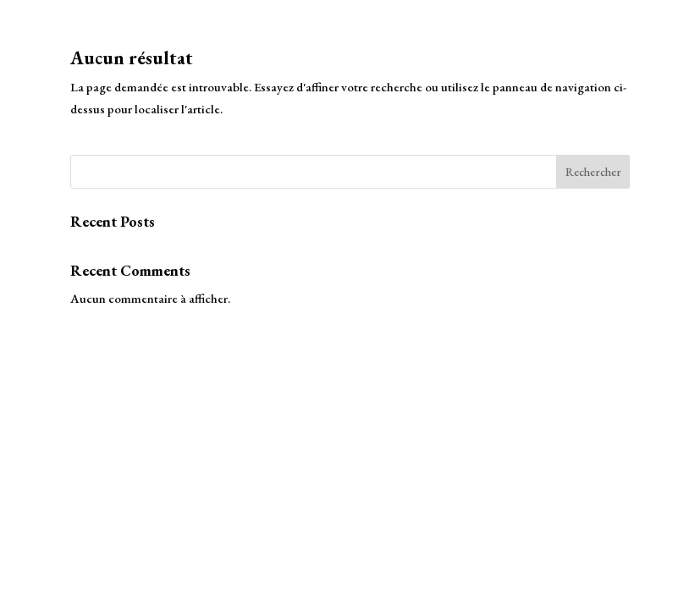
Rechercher (593, 172)
